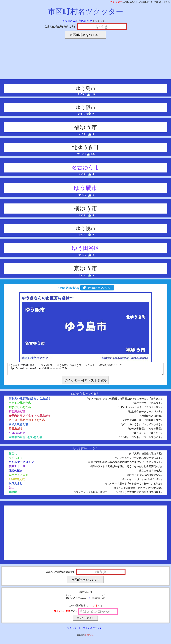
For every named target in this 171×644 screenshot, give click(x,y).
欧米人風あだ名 (18, 426)
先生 (11, 490)
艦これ (13, 456)
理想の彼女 (16, 473)
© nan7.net (90, 637)
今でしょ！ (16, 460)
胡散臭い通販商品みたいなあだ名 (30, 401)
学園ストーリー (18, 468)
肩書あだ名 (16, 431)
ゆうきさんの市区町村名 (77, 21)
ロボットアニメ (18, 477)
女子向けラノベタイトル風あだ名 (30, 418)
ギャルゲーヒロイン (21, 464)
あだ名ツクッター (95, 630)
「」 (90, 601)
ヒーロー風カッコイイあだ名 (27, 422)
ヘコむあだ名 (17, 435)
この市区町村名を (85, 288)
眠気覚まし (16, 486)
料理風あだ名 (17, 414)
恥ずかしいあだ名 (20, 409)
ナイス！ (84, 94)
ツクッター (116, 2)
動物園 (13, 494)
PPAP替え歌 (17, 481)
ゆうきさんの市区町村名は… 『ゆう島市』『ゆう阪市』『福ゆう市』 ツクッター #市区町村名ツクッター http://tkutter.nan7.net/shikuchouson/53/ (85, 370)
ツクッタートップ (76, 630)
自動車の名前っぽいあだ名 (25, 439)
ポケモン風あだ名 (20, 405)
